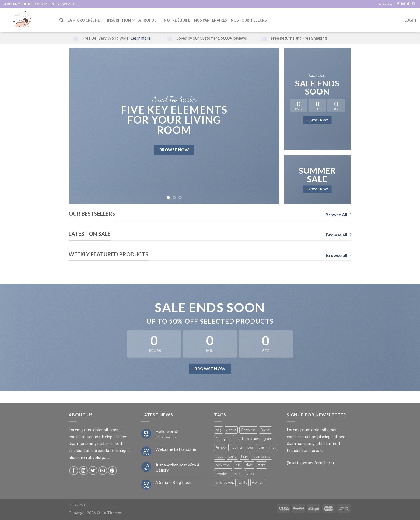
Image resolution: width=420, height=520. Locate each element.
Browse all (339, 235)
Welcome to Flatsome (176, 449)
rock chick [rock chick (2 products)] (223, 465)
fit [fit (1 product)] (217, 439)
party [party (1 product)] (232, 456)
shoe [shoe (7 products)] (249, 465)
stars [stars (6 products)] (261, 465)
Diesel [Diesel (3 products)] (265, 430)
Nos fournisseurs (249, 20)
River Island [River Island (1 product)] (262, 456)
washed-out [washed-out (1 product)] (225, 482)
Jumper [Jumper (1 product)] (221, 447)
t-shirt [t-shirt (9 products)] (237, 474)
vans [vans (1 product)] (250, 474)
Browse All (338, 214)
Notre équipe (177, 20)
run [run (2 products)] (238, 465)
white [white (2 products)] (243, 482)
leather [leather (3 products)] (237, 447)
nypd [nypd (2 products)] (220, 456)
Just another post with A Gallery (178, 467)
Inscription (121, 20)
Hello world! (167, 431)
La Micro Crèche (85, 20)
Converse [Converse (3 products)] (248, 430)
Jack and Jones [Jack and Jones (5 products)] (248, 439)
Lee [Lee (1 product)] (250, 447)
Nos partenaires (211, 20)
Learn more (141, 38)
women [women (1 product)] (258, 482)
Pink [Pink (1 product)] (244, 456)
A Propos (149, 20)
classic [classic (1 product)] (231, 430)
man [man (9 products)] (273, 447)
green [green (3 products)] (228, 439)
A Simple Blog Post (173, 482)
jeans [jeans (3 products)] (268, 439)
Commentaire (166, 437)
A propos (386, 4)
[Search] (62, 20)
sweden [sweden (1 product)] (222, 474)
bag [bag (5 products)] (218, 430)
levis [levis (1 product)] (261, 447)
